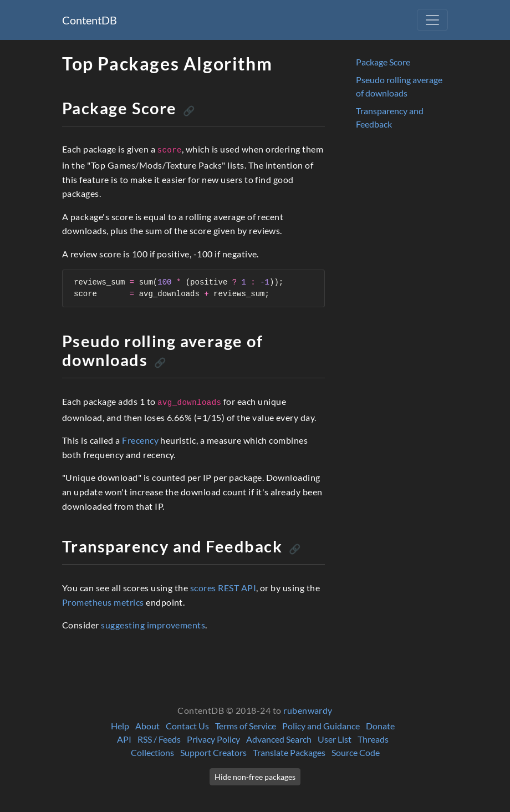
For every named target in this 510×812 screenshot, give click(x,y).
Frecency (140, 440)
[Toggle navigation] (432, 20)
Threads (373, 739)
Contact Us (187, 726)
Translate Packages (289, 752)
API (124, 739)
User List (335, 739)
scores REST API (223, 588)
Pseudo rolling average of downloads (399, 86)
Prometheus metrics (103, 602)
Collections (152, 752)
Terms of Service (246, 726)
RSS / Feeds (159, 739)
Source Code (356, 752)
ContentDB (90, 20)
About (147, 726)
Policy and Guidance (321, 726)
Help (120, 726)
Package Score (383, 62)
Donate (380, 726)
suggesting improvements (153, 625)
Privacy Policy (213, 739)
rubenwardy (308, 710)
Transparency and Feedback (390, 117)
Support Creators (213, 752)
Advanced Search (279, 739)
